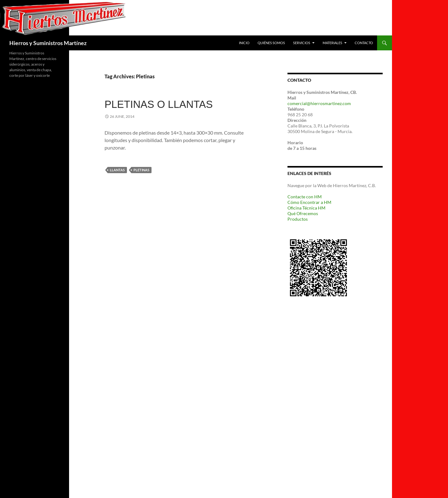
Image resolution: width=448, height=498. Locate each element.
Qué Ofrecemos (303, 213)
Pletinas (141, 170)
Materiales (332, 43)
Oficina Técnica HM (306, 208)
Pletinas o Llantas (159, 104)
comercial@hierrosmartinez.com (319, 103)
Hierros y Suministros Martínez (48, 43)
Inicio (244, 43)
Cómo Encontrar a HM (309, 202)
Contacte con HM (305, 197)
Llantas (117, 170)
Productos (298, 219)
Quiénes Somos (271, 43)
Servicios (302, 43)
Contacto (364, 43)
